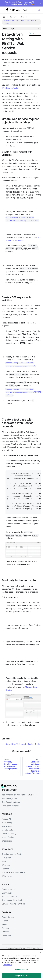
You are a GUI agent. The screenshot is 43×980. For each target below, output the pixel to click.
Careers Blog (7, 935)
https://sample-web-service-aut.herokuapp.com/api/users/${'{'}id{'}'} (23, 392)
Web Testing (7, 823)
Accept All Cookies (21, 976)
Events (5, 921)
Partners (6, 928)
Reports (5, 869)
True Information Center (12, 854)
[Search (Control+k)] (39, 10)
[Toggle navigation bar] (4, 10)
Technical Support (10, 897)
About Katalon (8, 917)
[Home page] (4, 17)
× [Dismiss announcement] (41, 3)
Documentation (8, 889)
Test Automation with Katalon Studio (18, 795)
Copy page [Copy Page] (35, 34)
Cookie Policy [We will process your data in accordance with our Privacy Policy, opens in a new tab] (8, 965)
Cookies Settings (21, 969)
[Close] (40, 953)
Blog (4, 861)
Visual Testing (8, 837)
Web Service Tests (10, 88)
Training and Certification (13, 900)
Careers (5, 932)
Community (7, 893)
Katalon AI (6, 819)
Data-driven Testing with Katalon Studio (23, 744)
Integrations (7, 841)
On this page (9, 28)
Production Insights (10, 806)
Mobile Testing (8, 830)
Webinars (6, 865)
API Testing (7, 826)
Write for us (7, 876)
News (4, 924)
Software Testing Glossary (13, 872)
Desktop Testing (9, 834)
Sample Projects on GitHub (14, 904)
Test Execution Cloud (11, 802)
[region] (21, 965)
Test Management (10, 798)
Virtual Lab (7, 858)
